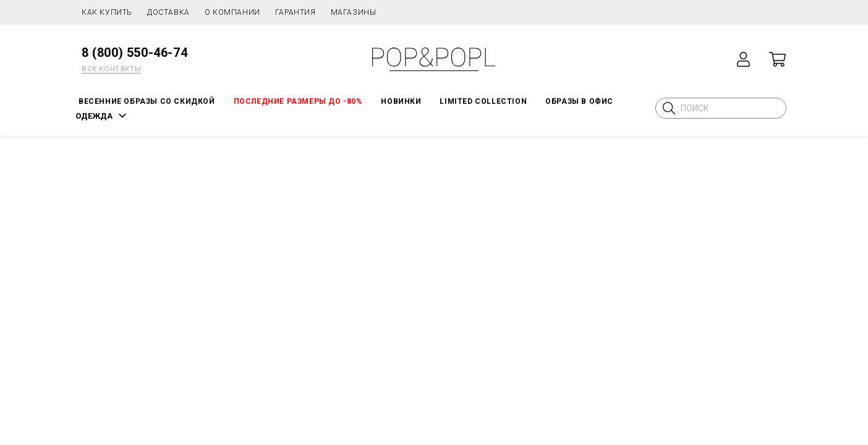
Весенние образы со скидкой (147, 101)
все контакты (111, 68)
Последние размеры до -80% (298, 101)
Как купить (107, 12)
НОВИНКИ (401, 101)
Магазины (354, 12)
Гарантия (296, 12)
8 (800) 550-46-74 (134, 53)
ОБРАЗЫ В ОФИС (579, 101)
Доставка (168, 12)
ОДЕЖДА (94, 116)
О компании (232, 12)
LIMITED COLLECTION (483, 101)
